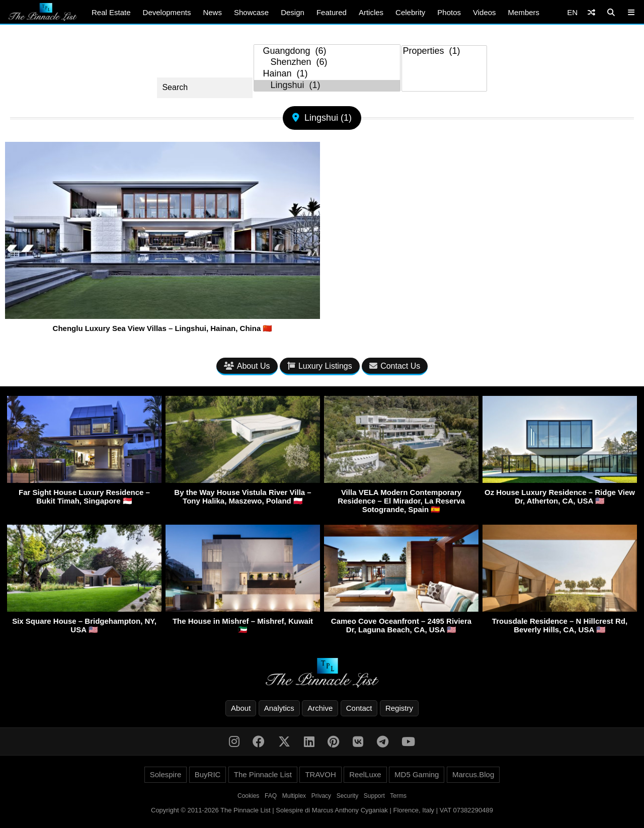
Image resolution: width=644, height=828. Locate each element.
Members (524, 12)
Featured (332, 12)
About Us (247, 366)
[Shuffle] (591, 12)
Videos (485, 12)
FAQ (271, 796)
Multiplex (294, 796)
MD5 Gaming (417, 774)
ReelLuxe (365, 774)
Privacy (321, 796)
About (241, 708)
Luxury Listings (320, 366)
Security (347, 796)
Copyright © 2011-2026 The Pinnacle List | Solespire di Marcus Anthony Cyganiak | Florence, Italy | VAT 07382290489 (322, 810)
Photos (449, 12)
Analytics (279, 708)
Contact (359, 708)
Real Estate (111, 12)
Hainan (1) (327, 74)
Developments (167, 12)
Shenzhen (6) (327, 63)
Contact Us (395, 366)
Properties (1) (444, 52)
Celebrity (410, 12)
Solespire (166, 774)
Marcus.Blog (473, 774)
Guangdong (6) (327, 52)
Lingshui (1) (327, 86)
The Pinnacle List (263, 774)
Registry (399, 708)
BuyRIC (208, 774)
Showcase (251, 12)
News (212, 12)
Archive (320, 708)
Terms (398, 796)
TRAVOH (320, 774)
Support (374, 796)
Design (293, 12)
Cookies (248, 796)
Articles (371, 12)
